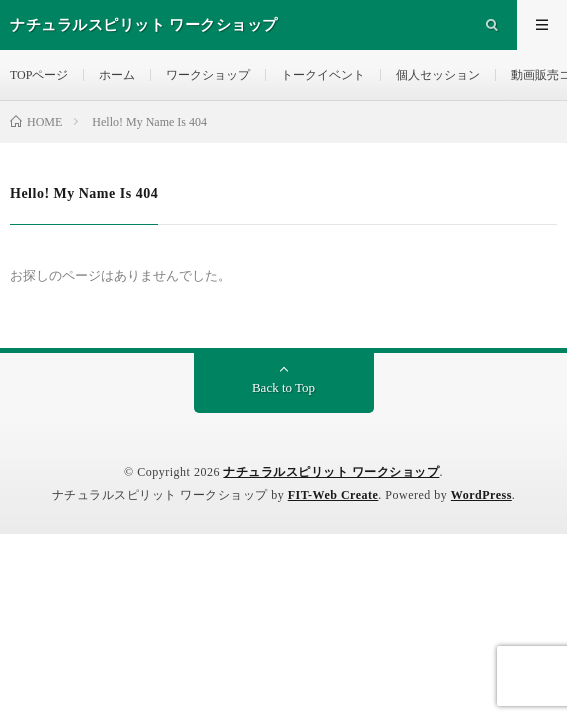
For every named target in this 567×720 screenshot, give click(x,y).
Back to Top (283, 387)
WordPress (481, 495)
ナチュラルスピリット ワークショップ (331, 472)
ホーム (117, 75)
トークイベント (323, 75)
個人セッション (438, 75)
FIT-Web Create (333, 495)
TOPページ (39, 75)
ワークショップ (208, 75)
